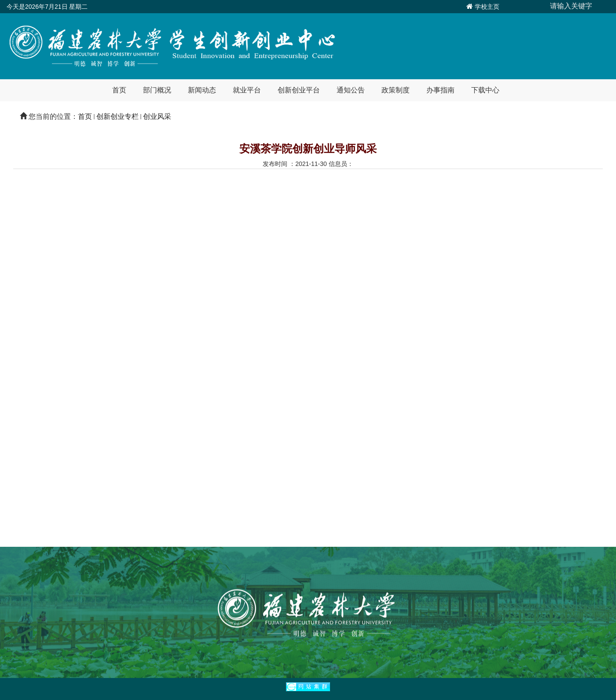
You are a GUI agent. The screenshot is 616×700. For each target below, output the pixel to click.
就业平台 (247, 90)
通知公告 (351, 90)
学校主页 (487, 7)
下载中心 (485, 90)
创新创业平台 (299, 90)
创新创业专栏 (117, 116)
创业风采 (157, 116)
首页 (119, 90)
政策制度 (396, 90)
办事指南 (440, 90)
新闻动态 (202, 90)
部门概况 (157, 90)
